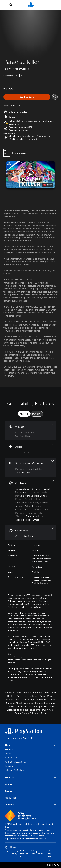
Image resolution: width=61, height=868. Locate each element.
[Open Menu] (4, 5)
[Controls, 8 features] (30, 501)
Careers (8, 754)
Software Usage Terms (51, 854)
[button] (19, 130)
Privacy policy (15, 852)
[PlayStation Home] (31, 5)
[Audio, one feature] (30, 449)
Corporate (9, 766)
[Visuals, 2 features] (30, 431)
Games (16, 738)
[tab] (24, 414)
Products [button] (30, 778)
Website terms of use (24, 854)
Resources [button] (30, 798)
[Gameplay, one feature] (30, 533)
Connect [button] (30, 805)
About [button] (30, 745)
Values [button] (30, 784)
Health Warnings (15, 657)
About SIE (9, 750)
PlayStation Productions (15, 762)
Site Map (33, 852)
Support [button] (30, 791)
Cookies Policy (41, 852)
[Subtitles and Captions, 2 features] (30, 467)
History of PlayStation (14, 770)
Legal (7, 851)
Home (7, 738)
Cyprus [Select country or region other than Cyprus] (13, 847)
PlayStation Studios (13, 758)
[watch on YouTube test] (48, 185)
